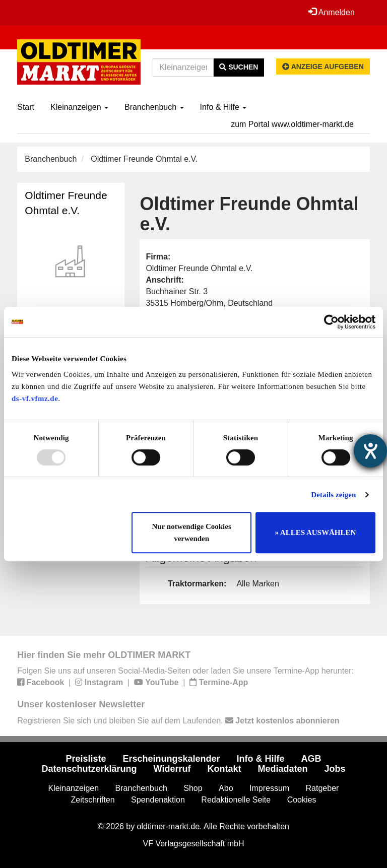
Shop (193, 788)
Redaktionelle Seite (236, 800)
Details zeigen (333, 495)
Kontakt (224, 769)
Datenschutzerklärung (89, 769)
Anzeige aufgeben (323, 66)
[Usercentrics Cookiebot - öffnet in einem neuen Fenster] (331, 322)
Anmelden (332, 12)
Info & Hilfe (223, 107)
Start (26, 107)
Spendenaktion (158, 800)
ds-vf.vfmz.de (35, 398)
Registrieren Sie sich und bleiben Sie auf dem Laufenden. (178, 721)
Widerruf (172, 769)
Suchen (239, 67)
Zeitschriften (93, 800)
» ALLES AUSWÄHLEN (315, 532)
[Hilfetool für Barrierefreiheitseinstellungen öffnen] (370, 451)
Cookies (302, 800)
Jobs (335, 769)
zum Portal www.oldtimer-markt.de (292, 124)
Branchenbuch (154, 107)
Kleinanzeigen (79, 107)
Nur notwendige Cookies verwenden (192, 532)
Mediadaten (282, 769)
